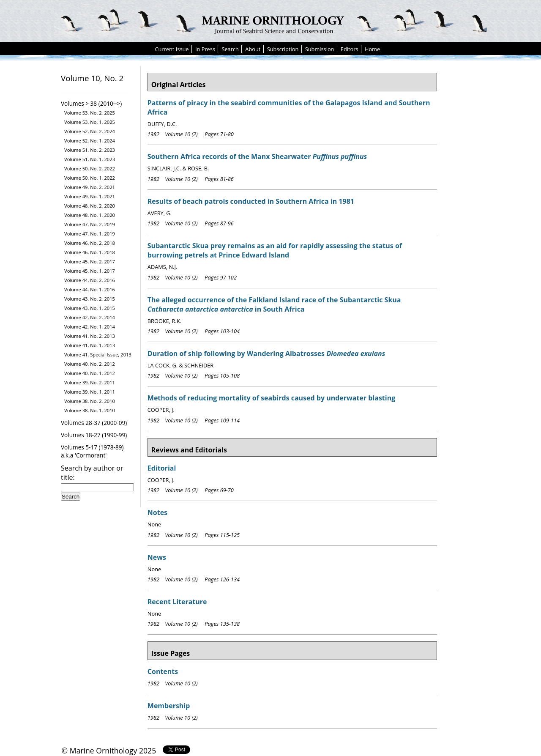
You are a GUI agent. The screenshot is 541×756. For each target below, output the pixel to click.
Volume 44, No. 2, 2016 (90, 280)
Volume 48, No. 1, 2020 (90, 215)
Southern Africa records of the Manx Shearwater (257, 156)
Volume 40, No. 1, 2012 (90, 373)
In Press (205, 49)
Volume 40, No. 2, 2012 (90, 364)
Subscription (283, 49)
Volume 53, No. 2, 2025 (90, 113)
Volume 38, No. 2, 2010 (90, 401)
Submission (320, 49)
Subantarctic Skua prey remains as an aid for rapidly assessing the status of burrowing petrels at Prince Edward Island (275, 250)
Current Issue (172, 49)
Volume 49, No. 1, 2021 (90, 196)
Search (230, 49)
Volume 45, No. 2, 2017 (90, 262)
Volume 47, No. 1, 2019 (90, 234)
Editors (350, 49)
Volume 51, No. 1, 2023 (90, 159)
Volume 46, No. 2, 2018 (90, 243)
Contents (163, 671)
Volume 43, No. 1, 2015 (90, 308)
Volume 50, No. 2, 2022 (90, 168)
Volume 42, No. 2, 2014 (90, 317)
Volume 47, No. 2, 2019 (90, 224)
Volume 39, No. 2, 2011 (90, 382)
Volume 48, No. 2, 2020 (90, 206)
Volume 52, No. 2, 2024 (90, 131)
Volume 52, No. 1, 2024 (90, 141)
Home (372, 49)
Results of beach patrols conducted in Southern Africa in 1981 (251, 201)
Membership (169, 706)
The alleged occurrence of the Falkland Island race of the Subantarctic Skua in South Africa (274, 304)
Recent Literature (177, 602)
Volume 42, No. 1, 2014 (90, 327)
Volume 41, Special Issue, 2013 (98, 355)
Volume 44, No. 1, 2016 (90, 289)
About (253, 49)
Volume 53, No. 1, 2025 (90, 122)
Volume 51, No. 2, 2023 (90, 150)
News (157, 557)
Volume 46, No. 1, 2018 (90, 252)
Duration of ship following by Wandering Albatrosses (266, 353)
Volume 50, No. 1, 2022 (90, 178)
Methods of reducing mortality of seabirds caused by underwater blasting (271, 398)
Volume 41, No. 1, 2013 (90, 345)
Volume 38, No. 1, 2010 (90, 410)
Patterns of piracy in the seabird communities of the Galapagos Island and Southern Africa (289, 107)
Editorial (162, 468)
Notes (157, 512)
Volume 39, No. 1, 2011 (90, 392)
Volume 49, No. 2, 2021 (90, 187)
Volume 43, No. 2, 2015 (90, 299)
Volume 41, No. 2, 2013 (90, 336)
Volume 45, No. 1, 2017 (90, 271)
